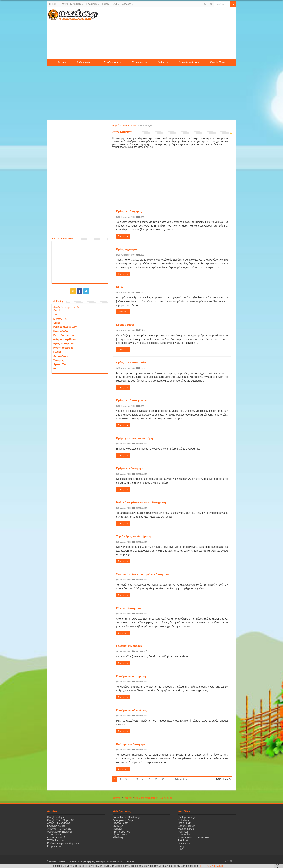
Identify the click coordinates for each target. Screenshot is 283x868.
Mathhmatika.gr (187, 829)
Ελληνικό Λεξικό (56, 826)
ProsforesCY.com (122, 832)
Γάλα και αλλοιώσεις (129, 646)
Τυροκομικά (141, 444)
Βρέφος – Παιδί (109, 4)
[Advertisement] (167, 33)
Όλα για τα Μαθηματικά (146, 798)
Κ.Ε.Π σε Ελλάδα (57, 837)
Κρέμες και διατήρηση (130, 468)
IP (55, 368)
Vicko (57, 323)
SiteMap (99, 861)
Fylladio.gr (184, 820)
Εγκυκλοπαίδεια (129, 125)
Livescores (184, 843)
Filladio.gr (118, 837)
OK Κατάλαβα (215, 866)
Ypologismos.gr (187, 817)
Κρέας (142, 217)
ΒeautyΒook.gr (166, 798)
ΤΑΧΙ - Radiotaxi (56, 840)
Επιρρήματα (54, 846)
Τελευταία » (181, 779)
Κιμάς (120, 287)
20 (156, 779)
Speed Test (61, 364)
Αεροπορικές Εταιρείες (60, 832)
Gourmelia (184, 835)
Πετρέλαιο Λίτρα (64, 335)
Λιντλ (57, 310)
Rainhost (183, 840)
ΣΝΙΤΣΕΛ (118, 826)
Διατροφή (127, 4)
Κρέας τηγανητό (127, 249)
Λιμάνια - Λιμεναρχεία (59, 829)
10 (149, 779)
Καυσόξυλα (61, 331)
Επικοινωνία (110, 861)
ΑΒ (55, 314)
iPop (180, 849)
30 (163, 779)
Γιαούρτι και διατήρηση (131, 676)
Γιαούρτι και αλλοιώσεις (132, 710)
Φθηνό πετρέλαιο (65, 339)
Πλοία (57, 352)
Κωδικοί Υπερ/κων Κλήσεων (63, 843)
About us (76, 861)
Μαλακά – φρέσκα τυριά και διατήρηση (141, 502)
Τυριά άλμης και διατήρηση (134, 536)
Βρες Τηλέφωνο (64, 343)
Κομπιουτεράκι (63, 348)
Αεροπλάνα (61, 356)
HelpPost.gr (115, 798)
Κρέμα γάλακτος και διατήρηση (136, 438)
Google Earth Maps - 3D (61, 820)
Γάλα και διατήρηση (129, 608)
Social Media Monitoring (126, 817)
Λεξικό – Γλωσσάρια (71, 4)
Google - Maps (56, 817)
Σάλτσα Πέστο (121, 823)
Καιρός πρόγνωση (65, 327)
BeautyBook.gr (186, 826)
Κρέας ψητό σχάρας (129, 211)
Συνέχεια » (123, 236)
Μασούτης (60, 319)
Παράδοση (92, 4)
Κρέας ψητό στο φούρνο (132, 400)
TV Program (54, 835)
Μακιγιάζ (117, 829)
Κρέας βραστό (125, 325)
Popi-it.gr (128, 798)
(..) (202, 866)
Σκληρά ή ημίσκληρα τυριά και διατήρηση (143, 574)
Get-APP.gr (184, 823)
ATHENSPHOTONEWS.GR (193, 837)
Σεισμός (59, 360)
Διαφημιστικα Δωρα (123, 820)
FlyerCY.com (120, 835)
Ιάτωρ (181, 846)
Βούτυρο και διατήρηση (131, 744)
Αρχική (116, 125)
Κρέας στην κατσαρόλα (131, 362)
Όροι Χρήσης (88, 861)
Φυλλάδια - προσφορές (66, 307)
